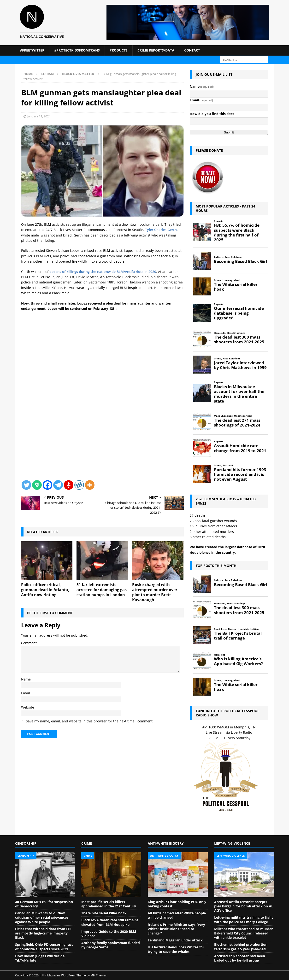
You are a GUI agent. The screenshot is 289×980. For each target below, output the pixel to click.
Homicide (220, 333)
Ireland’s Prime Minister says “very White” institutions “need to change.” (176, 929)
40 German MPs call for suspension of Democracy (44, 904)
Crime (218, 280)
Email (26, 693)
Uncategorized (231, 280)
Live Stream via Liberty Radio (229, 732)
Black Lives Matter (225, 629)
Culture (218, 257)
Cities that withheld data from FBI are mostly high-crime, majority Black (43, 933)
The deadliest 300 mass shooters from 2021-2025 (239, 340)
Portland (228, 465)
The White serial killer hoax (236, 287)
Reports (219, 221)
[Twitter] (26, 485)
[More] (90, 485)
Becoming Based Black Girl (241, 261)
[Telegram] (58, 485)
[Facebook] (47, 485)
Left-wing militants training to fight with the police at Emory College (244, 919)
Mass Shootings (236, 333)
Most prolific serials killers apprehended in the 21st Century (109, 904)
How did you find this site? (212, 114)
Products (119, 50)
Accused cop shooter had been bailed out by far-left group (240, 958)
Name (26, 679)
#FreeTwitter (32, 50)
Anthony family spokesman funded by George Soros (111, 945)
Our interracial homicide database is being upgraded (239, 313)
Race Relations (233, 257)
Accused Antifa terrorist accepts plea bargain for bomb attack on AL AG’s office (244, 906)
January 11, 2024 (39, 116)
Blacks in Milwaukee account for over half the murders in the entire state (239, 394)
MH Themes (99, 975)
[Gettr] (69, 485)
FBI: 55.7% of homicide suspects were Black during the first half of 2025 (237, 233)
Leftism (47, 74)
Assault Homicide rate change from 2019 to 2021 (240, 448)
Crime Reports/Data (156, 50)
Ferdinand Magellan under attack (175, 940)
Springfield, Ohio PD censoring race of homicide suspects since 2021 (44, 947)
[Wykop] (79, 485)
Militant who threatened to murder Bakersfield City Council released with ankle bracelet (243, 933)
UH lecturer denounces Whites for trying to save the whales (176, 949)
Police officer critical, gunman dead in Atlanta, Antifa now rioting (45, 590)
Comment (29, 643)
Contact (192, 50)
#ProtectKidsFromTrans (77, 50)
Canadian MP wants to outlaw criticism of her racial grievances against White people (42, 917)
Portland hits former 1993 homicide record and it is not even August (240, 474)
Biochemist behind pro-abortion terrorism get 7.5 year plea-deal (241, 947)
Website (28, 707)
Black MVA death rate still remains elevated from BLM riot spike (110, 922)
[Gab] (37, 485)
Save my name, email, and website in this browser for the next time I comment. (90, 721)
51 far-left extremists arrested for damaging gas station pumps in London (102, 590)
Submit (229, 132)
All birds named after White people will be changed (177, 915)
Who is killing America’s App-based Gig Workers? (238, 661)
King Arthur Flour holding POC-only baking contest (177, 904)
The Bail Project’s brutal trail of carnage (238, 636)
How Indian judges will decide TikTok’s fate (40, 958)
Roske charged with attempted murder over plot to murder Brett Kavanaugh (155, 592)
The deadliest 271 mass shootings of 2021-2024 (237, 423)
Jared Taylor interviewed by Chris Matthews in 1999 (240, 365)
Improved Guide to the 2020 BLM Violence (109, 934)
